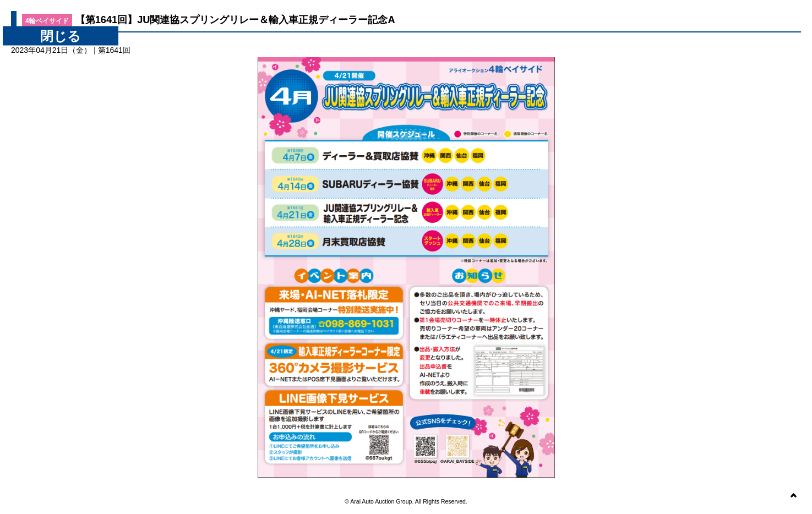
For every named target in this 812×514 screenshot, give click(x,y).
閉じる (61, 36)
